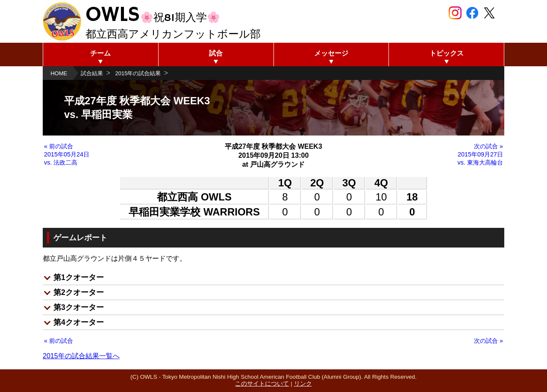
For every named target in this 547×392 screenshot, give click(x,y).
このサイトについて (262, 384)
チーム (100, 53)
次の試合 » (488, 341)
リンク (303, 384)
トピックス (447, 53)
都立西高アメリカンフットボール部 (173, 34)
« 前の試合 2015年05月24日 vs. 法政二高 (67, 154)
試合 (216, 53)
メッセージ (331, 53)
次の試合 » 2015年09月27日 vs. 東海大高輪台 (480, 154)
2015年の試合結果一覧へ (81, 356)
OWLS (113, 15)
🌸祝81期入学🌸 (180, 18)
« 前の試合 (59, 341)
